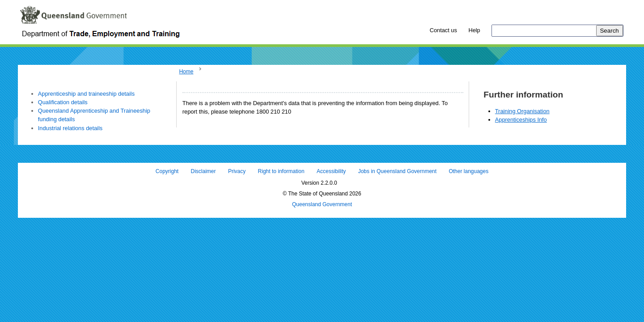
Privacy (237, 171)
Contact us (443, 30)
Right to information (281, 171)
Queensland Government (322, 204)
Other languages (468, 171)
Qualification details (63, 102)
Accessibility (331, 171)
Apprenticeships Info (521, 120)
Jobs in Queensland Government (397, 171)
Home (186, 72)
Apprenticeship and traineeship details (86, 94)
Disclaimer (203, 171)
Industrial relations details (70, 128)
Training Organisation (522, 111)
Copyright (167, 171)
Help (474, 30)
